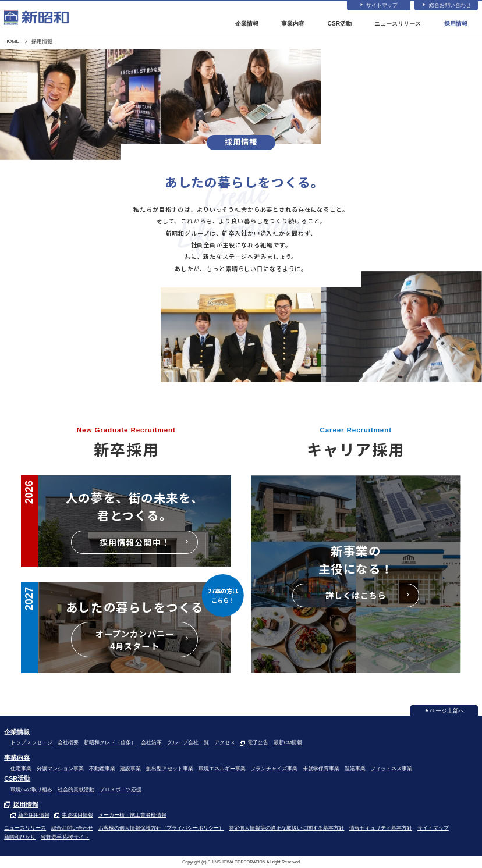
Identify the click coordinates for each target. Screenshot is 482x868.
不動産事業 (102, 770)
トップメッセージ (31, 744)
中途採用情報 (77, 816)
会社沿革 (151, 744)
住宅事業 (21, 770)
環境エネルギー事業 (222, 770)
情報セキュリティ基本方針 (381, 829)
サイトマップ (382, 6)
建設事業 (130, 770)
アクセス (225, 744)
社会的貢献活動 (76, 791)
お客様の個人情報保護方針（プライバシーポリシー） (161, 829)
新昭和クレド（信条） (110, 744)
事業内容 (293, 24)
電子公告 (258, 744)
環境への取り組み (31, 791)
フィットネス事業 (391, 770)
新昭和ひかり (20, 839)
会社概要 (68, 744)
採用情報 (456, 24)
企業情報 (247, 24)
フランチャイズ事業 (274, 770)
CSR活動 (340, 24)
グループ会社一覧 (188, 744)
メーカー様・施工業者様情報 (132, 816)
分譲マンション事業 (60, 770)
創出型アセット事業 (170, 770)
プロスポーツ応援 (120, 791)
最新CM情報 (288, 744)
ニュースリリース (398, 24)
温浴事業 (355, 770)
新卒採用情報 (34, 816)
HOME (12, 42)
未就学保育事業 (321, 770)
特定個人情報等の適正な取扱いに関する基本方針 (286, 829)
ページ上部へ (447, 712)
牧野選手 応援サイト (65, 839)
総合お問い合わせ (450, 6)
